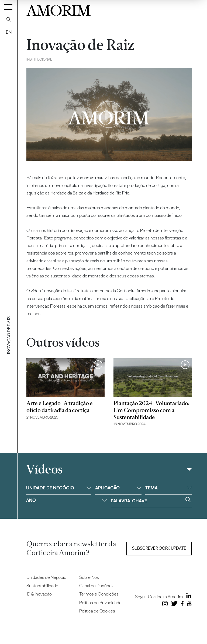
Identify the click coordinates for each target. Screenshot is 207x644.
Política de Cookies (97, 611)
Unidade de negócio (59, 488)
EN (9, 32)
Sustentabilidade (42, 586)
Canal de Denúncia (97, 586)
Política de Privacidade (100, 603)
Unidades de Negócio (46, 577)
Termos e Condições (99, 594)
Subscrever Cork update (159, 548)
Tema (168, 488)
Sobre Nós (89, 577)
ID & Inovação (39, 594)
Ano (67, 500)
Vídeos (44, 469)
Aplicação (118, 488)
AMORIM (59, 9)
